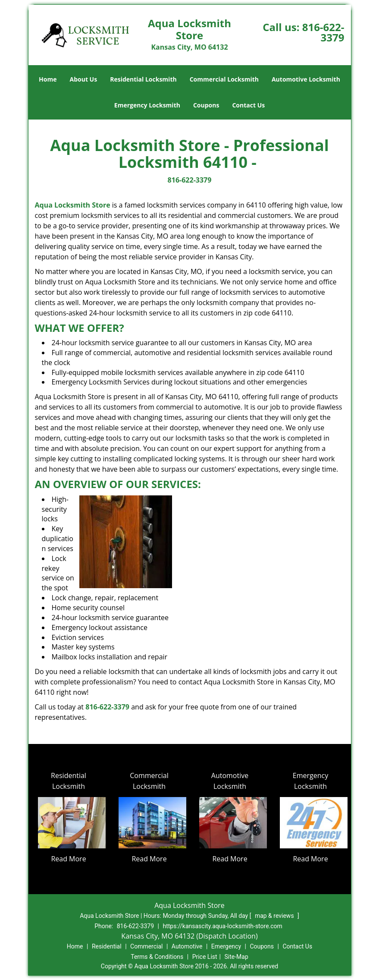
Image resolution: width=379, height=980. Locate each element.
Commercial (146, 946)
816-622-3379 (323, 32)
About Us (84, 79)
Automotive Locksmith (306, 79)
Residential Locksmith (143, 79)
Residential (107, 946)
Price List (205, 957)
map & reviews (275, 916)
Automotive (187, 946)
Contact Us (248, 105)
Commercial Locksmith (224, 79)
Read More (68, 859)
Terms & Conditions (157, 957)
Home (48, 79)
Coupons (206, 105)
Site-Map (236, 957)
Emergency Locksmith (147, 105)
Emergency (226, 946)
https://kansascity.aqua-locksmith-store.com (222, 926)
